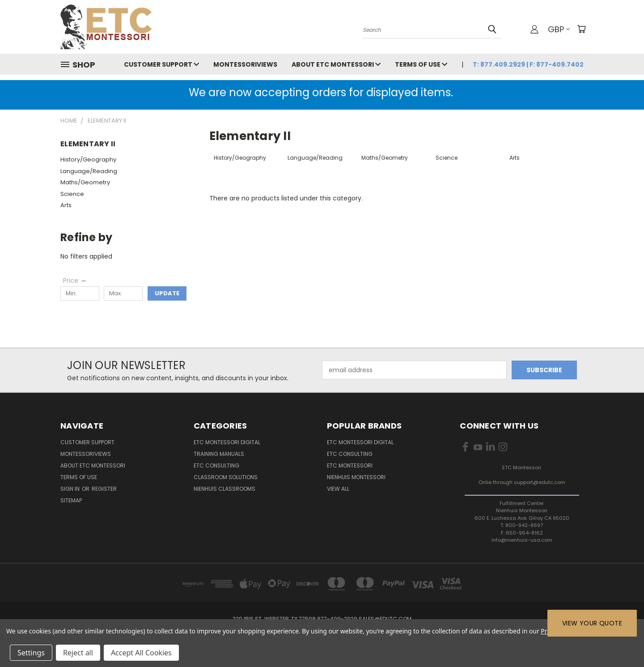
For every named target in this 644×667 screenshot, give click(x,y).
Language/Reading (89, 171)
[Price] (75, 280)
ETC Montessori (350, 465)
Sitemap (71, 500)
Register (104, 489)
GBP (559, 29)
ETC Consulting (216, 465)
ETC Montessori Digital (227, 442)
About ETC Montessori (336, 64)
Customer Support (161, 64)
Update (167, 293)
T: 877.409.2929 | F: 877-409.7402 (528, 64)
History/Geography (88, 159)
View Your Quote (592, 623)
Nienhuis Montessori (356, 477)
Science (72, 194)
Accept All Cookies (141, 653)
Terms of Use (421, 64)
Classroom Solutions (226, 477)
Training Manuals (219, 454)
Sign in (71, 489)
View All (338, 489)
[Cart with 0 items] (581, 29)
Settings (31, 653)
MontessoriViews (245, 64)
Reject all (78, 653)
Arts (66, 205)
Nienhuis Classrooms (225, 489)
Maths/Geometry (85, 182)
